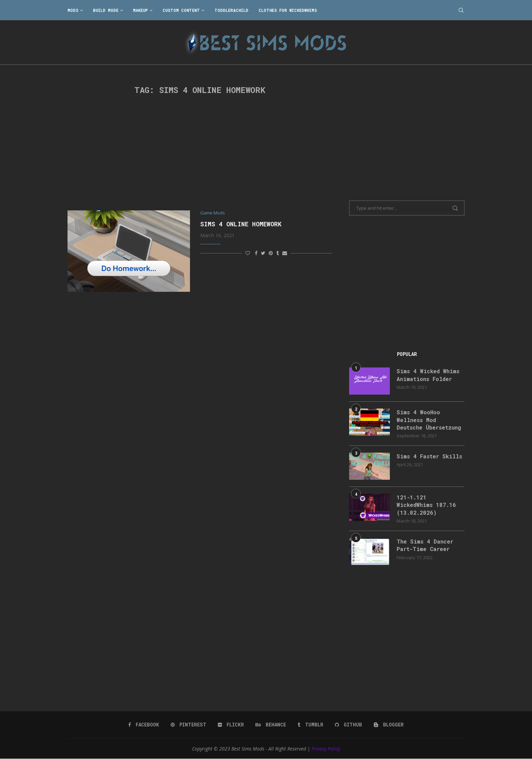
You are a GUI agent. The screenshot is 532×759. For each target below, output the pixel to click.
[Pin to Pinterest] (271, 253)
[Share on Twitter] (263, 253)
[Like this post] (248, 253)
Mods (73, 10)
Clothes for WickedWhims (288, 10)
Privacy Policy (326, 749)
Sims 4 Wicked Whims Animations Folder (428, 375)
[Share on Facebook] (256, 253)
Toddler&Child (231, 10)
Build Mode (106, 10)
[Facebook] (144, 725)
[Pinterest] (188, 725)
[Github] (348, 725)
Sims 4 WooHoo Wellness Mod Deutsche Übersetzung (429, 420)
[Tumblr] (310, 725)
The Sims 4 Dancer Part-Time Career (425, 545)
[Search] (461, 10)
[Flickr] (231, 725)
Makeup (140, 10)
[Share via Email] (285, 253)
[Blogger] (389, 725)
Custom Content (181, 10)
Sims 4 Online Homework (241, 224)
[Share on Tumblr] (278, 253)
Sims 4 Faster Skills (429, 456)
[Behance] (271, 725)
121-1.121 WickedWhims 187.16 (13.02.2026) (426, 505)
